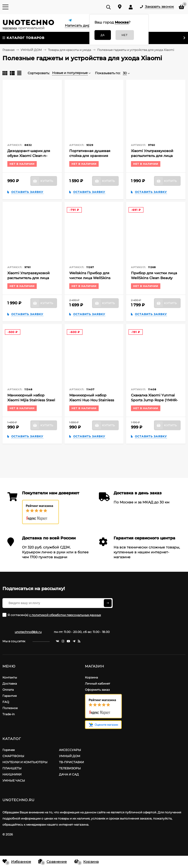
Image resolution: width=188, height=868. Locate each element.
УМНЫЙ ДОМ (70, 756)
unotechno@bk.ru (28, 632)
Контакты (10, 677)
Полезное (10, 708)
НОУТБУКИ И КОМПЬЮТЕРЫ (25, 762)
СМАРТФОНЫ (13, 756)
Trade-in (9, 714)
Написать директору (84, 25)
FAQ (6, 702)
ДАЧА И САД (69, 774)
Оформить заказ (97, 690)
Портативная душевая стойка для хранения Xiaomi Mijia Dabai (90, 156)
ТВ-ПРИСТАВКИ (71, 762)
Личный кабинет (98, 684)
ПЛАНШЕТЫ (12, 768)
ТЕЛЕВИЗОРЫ (70, 768)
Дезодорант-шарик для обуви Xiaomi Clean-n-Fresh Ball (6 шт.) (29, 156)
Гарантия (10, 696)
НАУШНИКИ (12, 774)
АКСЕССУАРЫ (70, 750)
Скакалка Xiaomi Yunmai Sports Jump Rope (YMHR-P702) (154, 400)
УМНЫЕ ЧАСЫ (14, 780)
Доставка (10, 684)
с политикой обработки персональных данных (65, 615)
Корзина (91, 677)
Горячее (9, 750)
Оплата (8, 690)
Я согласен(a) (52, 615)
